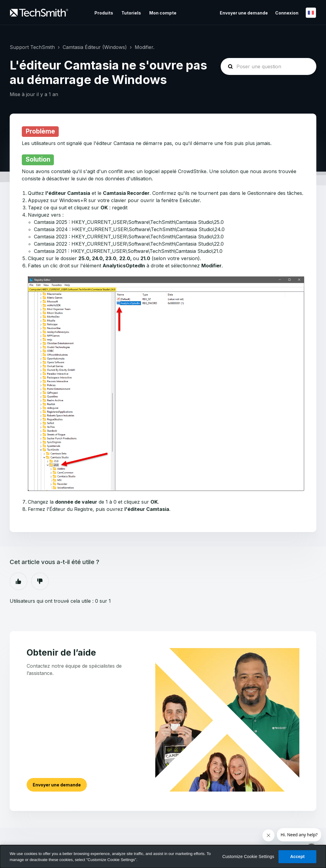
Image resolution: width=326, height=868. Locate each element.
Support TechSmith (32, 47)
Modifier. (145, 47)
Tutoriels (131, 13)
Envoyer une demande (244, 13)
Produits (104, 13)
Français (311, 13)
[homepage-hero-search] (268, 66)
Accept (298, 857)
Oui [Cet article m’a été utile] (18, 581)
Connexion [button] (287, 13)
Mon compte (163, 13)
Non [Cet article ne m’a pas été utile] (40, 581)
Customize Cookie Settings (248, 857)
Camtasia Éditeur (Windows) (95, 47)
